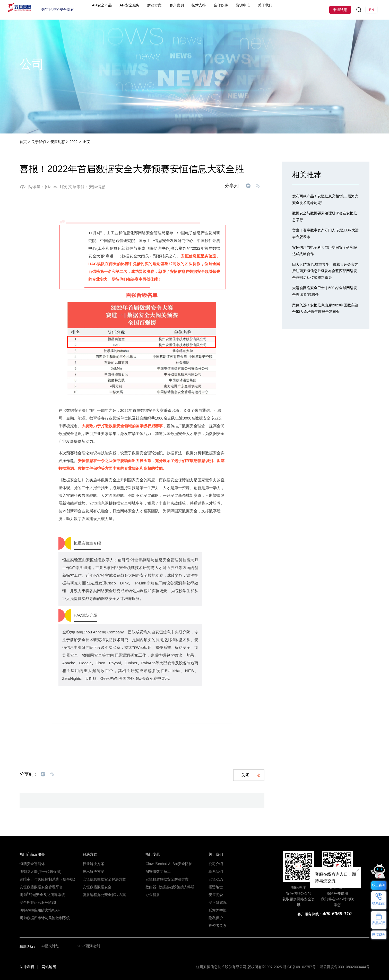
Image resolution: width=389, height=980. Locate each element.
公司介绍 (215, 864)
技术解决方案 (93, 872)
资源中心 (257, 10)
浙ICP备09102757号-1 (301, 967)
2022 (79, 142)
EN (371, 10)
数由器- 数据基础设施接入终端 (168, 887)
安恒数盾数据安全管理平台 (40, 887)
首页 (24, 142)
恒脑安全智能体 (31, 864)
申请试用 (340, 10)
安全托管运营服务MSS (36, 902)
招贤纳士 (215, 887)
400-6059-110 (336, 914)
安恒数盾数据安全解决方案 (166, 879)
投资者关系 (217, 926)
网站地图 (49, 967)
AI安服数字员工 (157, 872)
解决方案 (167, 10)
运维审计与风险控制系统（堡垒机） (46, 879)
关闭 (251, 775)
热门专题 (152, 854)
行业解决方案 (93, 864)
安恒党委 (215, 895)
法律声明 (27, 967)
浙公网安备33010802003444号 (345, 967)
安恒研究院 (217, 902)
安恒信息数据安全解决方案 (103, 879)
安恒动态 (62, 142)
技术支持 (212, 10)
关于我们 (280, 10)
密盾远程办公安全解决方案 (103, 895)
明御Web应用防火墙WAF (38, 910)
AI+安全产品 (112, 10)
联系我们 (215, 872)
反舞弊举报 (217, 910)
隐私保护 (215, 918)
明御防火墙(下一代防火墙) (39, 872)
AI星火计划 (50, 947)
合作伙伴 (235, 10)
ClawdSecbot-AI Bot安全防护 (167, 864)
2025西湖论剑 (89, 947)
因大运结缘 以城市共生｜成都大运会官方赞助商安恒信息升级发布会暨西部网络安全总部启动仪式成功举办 (325, 271)
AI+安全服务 (141, 10)
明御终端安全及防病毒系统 (41, 895)
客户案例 (189, 10)
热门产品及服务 (31, 854)
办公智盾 (152, 895)
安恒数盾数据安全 (96, 887)
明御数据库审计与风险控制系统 (43, 918)
